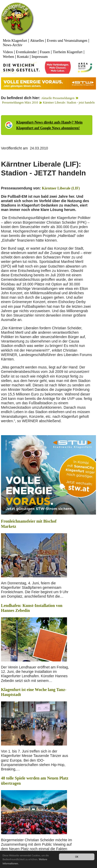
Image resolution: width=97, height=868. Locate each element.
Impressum (40, 57)
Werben (8, 57)
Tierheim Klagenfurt (68, 52)
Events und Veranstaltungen (67, 41)
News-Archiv (13, 45)
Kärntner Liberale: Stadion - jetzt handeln (69, 102)
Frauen (45, 52)
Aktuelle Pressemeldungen (58, 98)
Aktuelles (37, 41)
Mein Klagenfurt (15, 41)
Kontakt (23, 57)
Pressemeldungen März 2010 (20, 102)
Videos (8, 52)
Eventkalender (26, 52)
